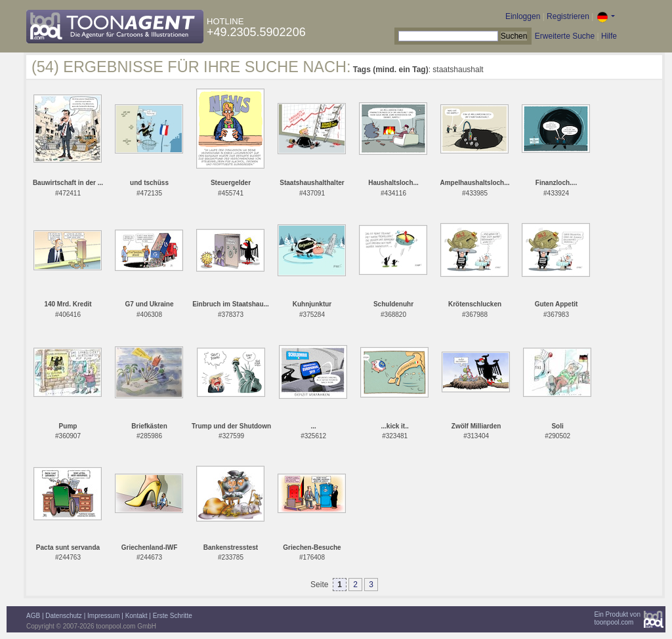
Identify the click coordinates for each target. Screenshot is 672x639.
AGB (33, 616)
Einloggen (523, 16)
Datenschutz (64, 616)
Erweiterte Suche (565, 36)
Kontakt (136, 616)
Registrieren (568, 16)
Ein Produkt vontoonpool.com (617, 618)
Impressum (103, 616)
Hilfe (609, 36)
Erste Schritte (173, 616)
